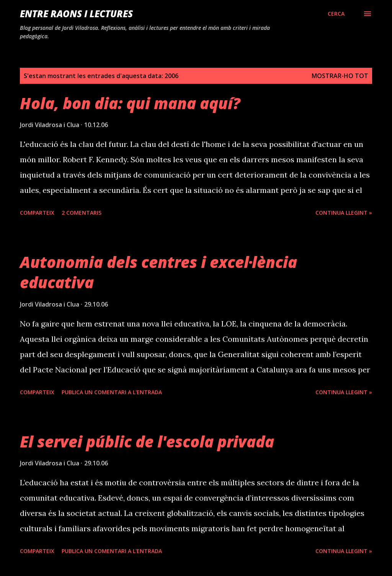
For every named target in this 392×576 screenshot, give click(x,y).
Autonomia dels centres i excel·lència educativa (158, 272)
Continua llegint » (344, 213)
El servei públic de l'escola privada (147, 441)
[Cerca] (336, 14)
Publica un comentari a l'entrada (112, 392)
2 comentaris (82, 213)
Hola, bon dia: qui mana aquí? (130, 103)
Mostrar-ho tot (340, 76)
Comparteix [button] (37, 213)
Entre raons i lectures (76, 14)
